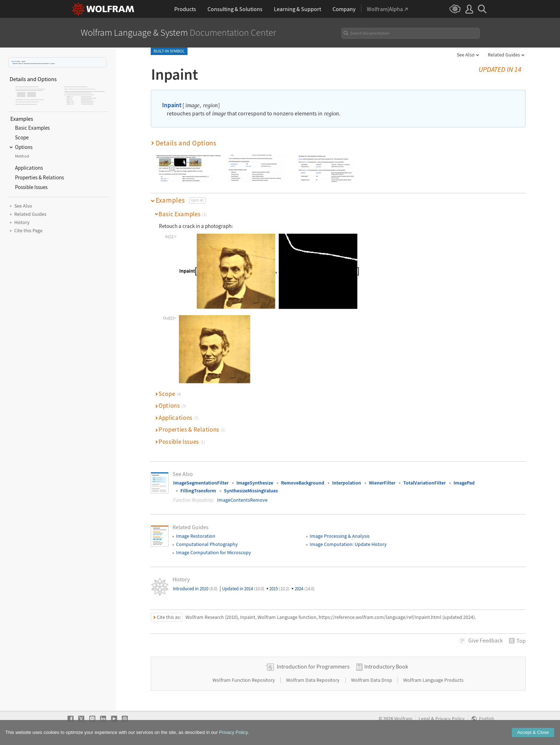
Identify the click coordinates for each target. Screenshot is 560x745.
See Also (466, 55)
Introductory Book (386, 666)
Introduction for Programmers (313, 666)
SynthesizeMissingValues (251, 491)
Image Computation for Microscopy (214, 552)
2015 (279, 589)
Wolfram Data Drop (372, 680)
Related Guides (504, 55)
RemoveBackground (303, 483)
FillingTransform (198, 491)
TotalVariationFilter (424, 483)
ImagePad (464, 483)
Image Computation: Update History (348, 544)
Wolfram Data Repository (313, 680)
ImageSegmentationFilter (201, 483)
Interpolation (347, 483)
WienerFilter (382, 483)
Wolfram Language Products (433, 680)
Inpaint (13, 61)
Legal (424, 719)
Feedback (486, 640)
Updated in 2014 (243, 589)
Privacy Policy (450, 719)
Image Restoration (196, 536)
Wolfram (403, 719)
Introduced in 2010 (195, 589)
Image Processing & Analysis (340, 536)
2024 (305, 589)
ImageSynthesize (255, 483)
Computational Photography (207, 544)
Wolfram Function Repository (244, 680)
